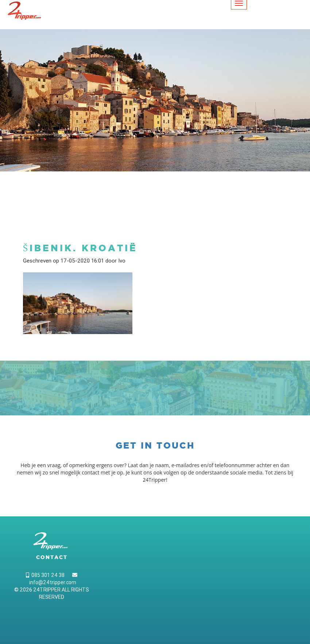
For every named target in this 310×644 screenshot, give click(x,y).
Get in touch (155, 445)
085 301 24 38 (45, 575)
